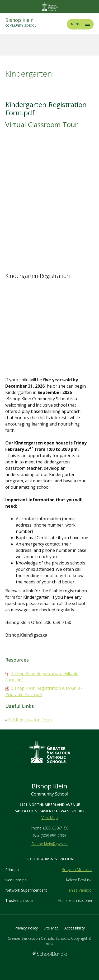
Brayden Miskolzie (77, 870)
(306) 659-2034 (53, 836)
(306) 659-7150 (56, 828)
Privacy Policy (26, 928)
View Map (50, 818)
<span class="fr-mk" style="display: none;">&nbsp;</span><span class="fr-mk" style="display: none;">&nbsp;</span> (47, 198)
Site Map (51, 928)
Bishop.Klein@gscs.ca (49, 844)
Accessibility (75, 928)
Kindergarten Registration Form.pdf (46, 109)
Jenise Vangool (80, 890)
